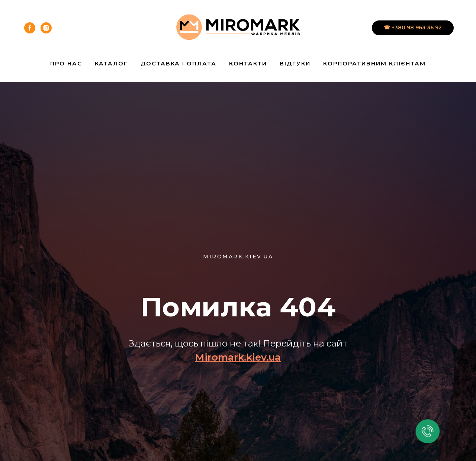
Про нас (66, 63)
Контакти (248, 63)
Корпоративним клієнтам (374, 63)
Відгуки (295, 63)
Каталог (111, 63)
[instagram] (46, 28)
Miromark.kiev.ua (238, 357)
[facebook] (30, 28)
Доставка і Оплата (178, 63)
